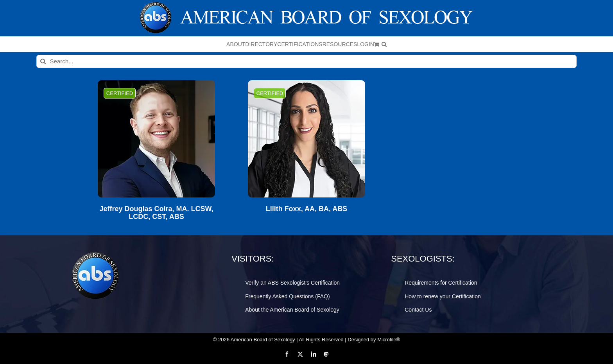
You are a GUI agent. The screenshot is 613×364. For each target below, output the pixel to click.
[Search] (43, 61)
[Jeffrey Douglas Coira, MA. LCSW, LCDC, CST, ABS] (156, 139)
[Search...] (307, 61)
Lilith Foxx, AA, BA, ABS (307, 209)
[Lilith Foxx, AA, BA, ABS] (306, 139)
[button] (384, 44)
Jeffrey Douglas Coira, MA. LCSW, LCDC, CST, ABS (156, 213)
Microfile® (389, 340)
